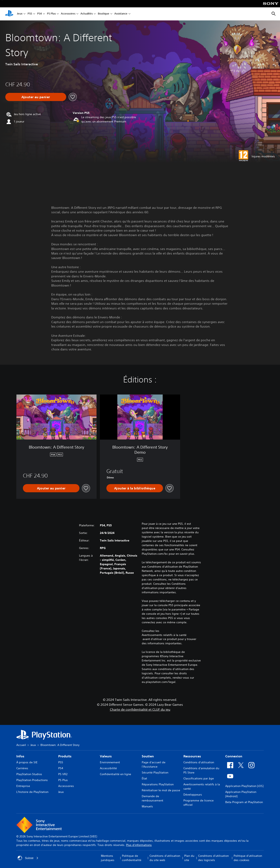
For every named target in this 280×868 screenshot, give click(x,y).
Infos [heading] (20, 756)
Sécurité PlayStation (155, 772)
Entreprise (23, 786)
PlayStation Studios (29, 774)
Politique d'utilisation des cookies (248, 858)
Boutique (104, 14)
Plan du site (189, 858)
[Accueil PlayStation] (9, 14)
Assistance (121, 14)
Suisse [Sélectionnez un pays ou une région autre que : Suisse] (28, 858)
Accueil (21, 745)
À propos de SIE (27, 762)
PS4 (40, 14)
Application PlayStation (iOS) (244, 786)
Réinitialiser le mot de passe (161, 790)
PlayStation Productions (32, 780)
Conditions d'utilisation (199, 762)
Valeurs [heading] (106, 756)
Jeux (20, 14)
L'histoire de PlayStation (32, 792)
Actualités (87, 14)
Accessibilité (108, 768)
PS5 (30, 14)
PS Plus (51, 14)
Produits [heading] (65, 756)
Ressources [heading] (192, 756)
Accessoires (68, 14)
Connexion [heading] (234, 756)
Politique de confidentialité (132, 858)
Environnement (110, 762)
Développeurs (193, 795)
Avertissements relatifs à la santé (164, 635)
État (144, 778)
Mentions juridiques (108, 858)
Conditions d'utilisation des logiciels (213, 858)
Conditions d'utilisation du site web (165, 858)
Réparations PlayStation (158, 784)
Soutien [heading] (148, 756)
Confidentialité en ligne (115, 774)
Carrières (22, 768)
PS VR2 (63, 774)
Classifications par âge (199, 778)
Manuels (147, 806)
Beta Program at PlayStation (244, 802)
